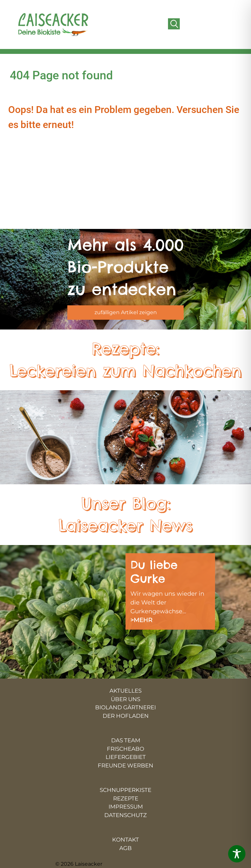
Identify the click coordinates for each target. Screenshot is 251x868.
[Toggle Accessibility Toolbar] (237, 854)
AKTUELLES (125, 691)
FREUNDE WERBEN (125, 765)
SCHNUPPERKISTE (125, 790)
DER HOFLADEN (126, 716)
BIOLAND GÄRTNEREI (125, 707)
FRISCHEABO (125, 749)
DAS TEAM (126, 740)
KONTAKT (125, 840)
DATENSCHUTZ (125, 815)
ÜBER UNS (125, 699)
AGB (125, 848)
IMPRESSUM (126, 807)
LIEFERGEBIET (126, 757)
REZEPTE (126, 798)
